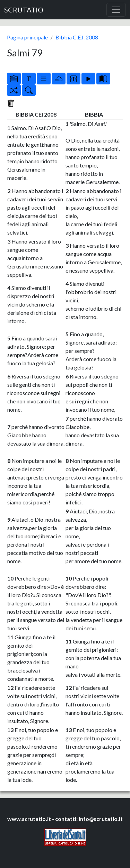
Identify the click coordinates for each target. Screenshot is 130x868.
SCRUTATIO (24, 10)
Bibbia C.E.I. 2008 (77, 37)
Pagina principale (27, 37)
